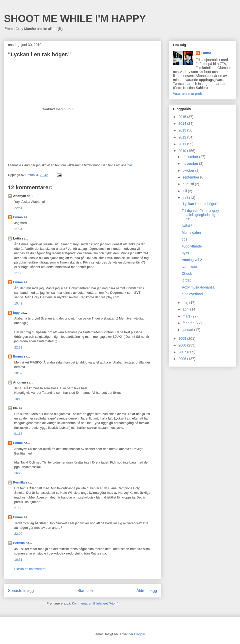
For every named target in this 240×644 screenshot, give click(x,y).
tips (184, 239)
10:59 (18, 373)
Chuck (187, 273)
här (130, 165)
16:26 (18, 473)
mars (187, 316)
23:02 (18, 534)
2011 (183, 144)
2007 (183, 352)
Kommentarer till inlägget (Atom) (95, 603)
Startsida (85, 591)
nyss (185, 253)
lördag (187, 280)
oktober (189, 170)
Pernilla (19, 482)
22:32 (18, 347)
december (191, 157)
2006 (183, 359)
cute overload (192, 294)
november (191, 163)
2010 (183, 151)
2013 (183, 130)
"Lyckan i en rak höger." (200, 204)
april (186, 309)
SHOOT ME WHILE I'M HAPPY (75, 18)
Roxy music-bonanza (198, 287)
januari (188, 330)
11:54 (18, 229)
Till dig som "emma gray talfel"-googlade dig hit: (200, 215)
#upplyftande (192, 246)
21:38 (18, 508)
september (191, 177)
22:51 (18, 208)
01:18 (18, 434)
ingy (16, 313)
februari (189, 323)
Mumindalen (191, 232)
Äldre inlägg (147, 591)
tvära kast (189, 267)
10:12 (18, 399)
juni (186, 198)
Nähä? (187, 226)
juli (185, 191)
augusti (189, 184)
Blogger (140, 634)
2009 (183, 338)
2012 (183, 137)
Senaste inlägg (21, 591)
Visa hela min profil (188, 93)
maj (186, 302)
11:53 (18, 273)
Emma (18, 217)
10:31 (18, 560)
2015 (183, 117)
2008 (183, 345)
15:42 (18, 303)
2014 (183, 123)
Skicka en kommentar (30, 569)
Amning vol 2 (192, 260)
